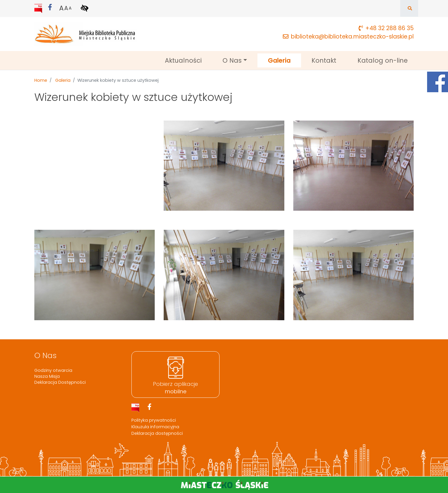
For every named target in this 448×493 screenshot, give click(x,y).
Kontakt (324, 60)
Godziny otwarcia (53, 370)
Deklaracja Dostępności (60, 382)
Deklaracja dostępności (157, 433)
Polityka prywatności (154, 420)
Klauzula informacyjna (155, 427)
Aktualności (183, 60)
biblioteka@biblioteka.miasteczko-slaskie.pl (348, 37)
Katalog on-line (383, 60)
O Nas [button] (232, 60)
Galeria (284, 60)
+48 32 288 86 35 (386, 28)
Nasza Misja (47, 376)
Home (41, 80)
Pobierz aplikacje (175, 388)
